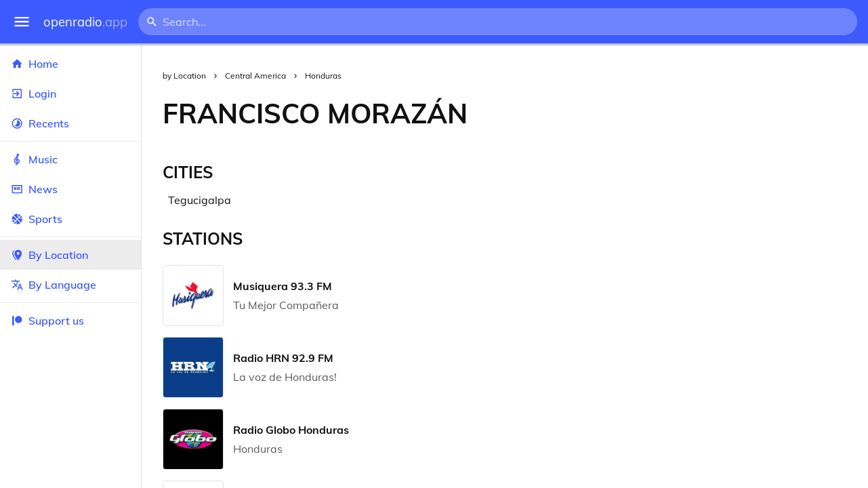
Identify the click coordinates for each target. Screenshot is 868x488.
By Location (70, 255)
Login (70, 94)
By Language (70, 285)
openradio (85, 22)
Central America (255, 76)
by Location (184, 76)
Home (70, 64)
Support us (47, 321)
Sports (70, 219)
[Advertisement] (679, 113)
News (70, 189)
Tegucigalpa (200, 200)
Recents (70, 123)
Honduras (323, 76)
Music (70, 159)
